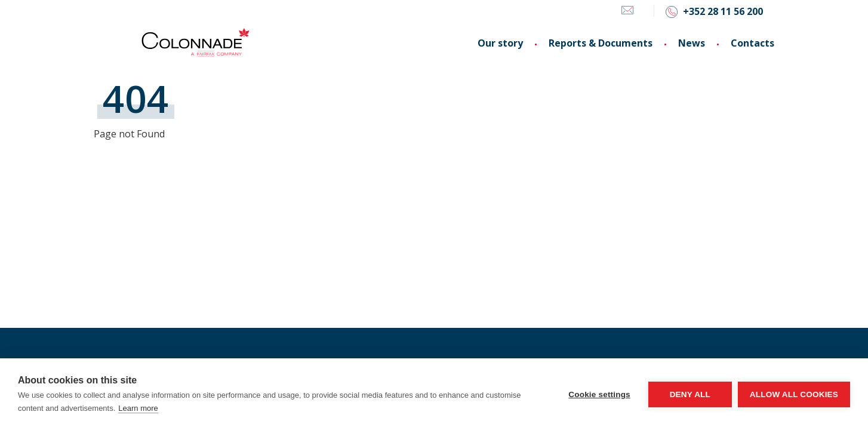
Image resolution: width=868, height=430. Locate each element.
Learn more (138, 408)
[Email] (627, 12)
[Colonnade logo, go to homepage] (196, 43)
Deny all (690, 394)
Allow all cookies (794, 394)
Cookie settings (599, 394)
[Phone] (714, 11)
